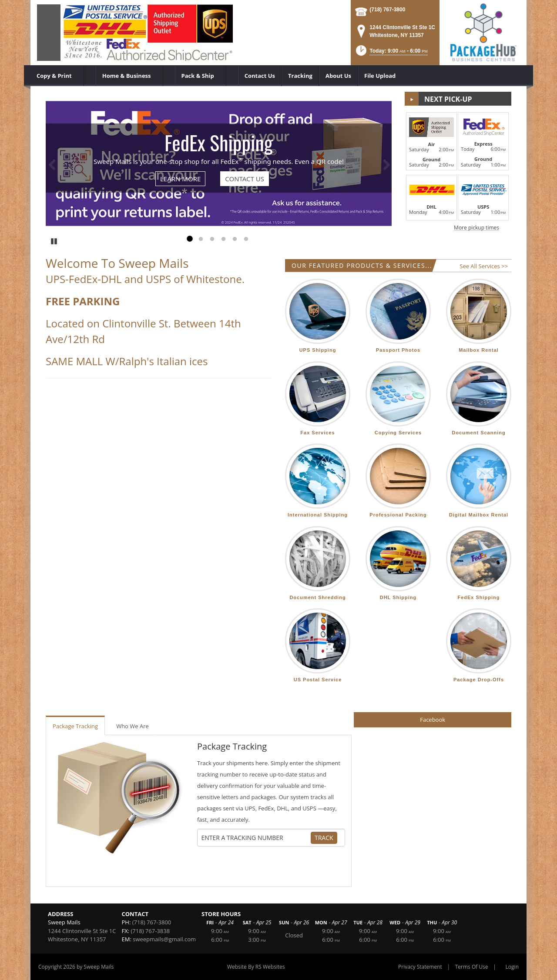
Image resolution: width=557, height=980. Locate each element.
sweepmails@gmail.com (164, 939)
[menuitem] (57, 76)
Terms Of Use (472, 967)
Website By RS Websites (256, 967)
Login (512, 967)
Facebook (433, 720)
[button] (391, 53)
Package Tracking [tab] (75, 726)
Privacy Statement (420, 967)
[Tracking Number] (256, 838)
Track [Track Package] (324, 838)
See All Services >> (484, 266)
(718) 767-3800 (387, 10)
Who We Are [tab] (133, 726)
